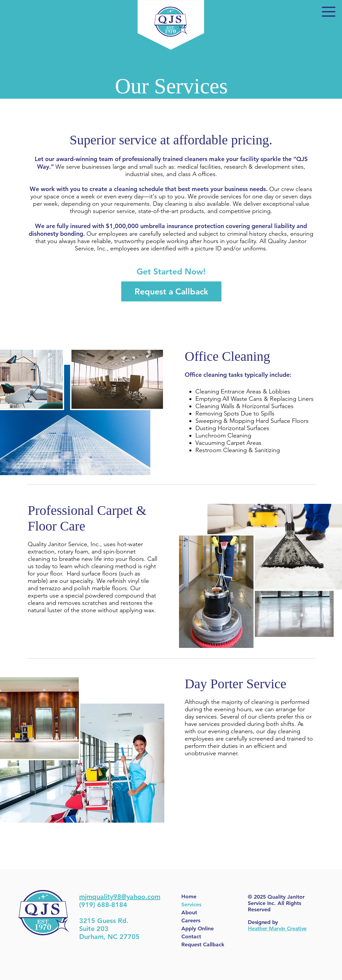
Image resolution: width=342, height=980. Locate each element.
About (189, 912)
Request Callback (203, 944)
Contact (191, 936)
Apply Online (198, 928)
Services (191, 904)
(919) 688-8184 (103, 905)
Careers (191, 920)
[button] (329, 12)
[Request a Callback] (171, 291)
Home (189, 896)
